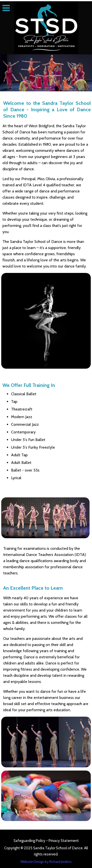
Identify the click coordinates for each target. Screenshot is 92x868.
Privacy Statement (64, 841)
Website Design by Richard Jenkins (46, 862)
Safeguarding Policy (30, 841)
